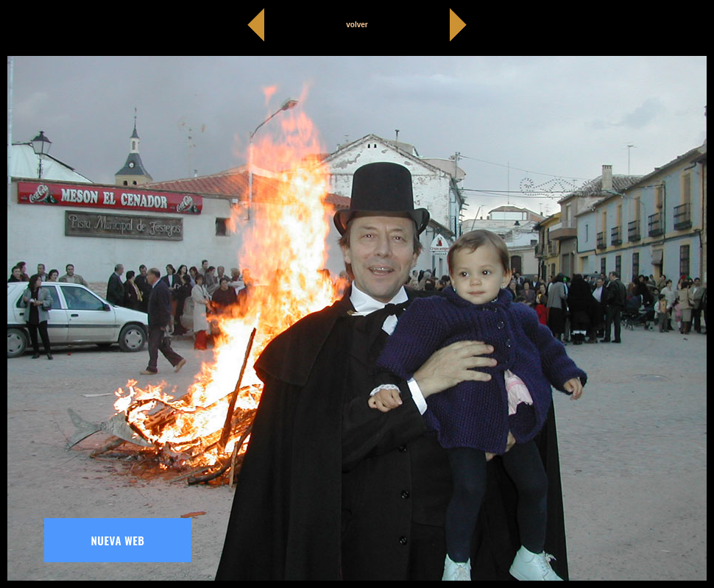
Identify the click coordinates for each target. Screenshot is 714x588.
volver (357, 25)
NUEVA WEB (118, 540)
